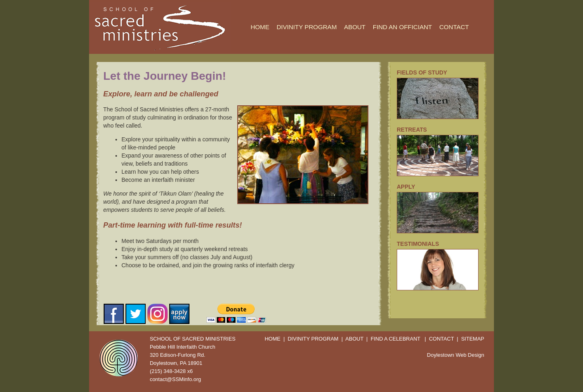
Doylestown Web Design (456, 355)
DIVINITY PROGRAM (307, 27)
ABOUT (355, 27)
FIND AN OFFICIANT (402, 27)
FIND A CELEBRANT (395, 339)
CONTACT (454, 27)
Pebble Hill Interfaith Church (183, 347)
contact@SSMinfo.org (176, 379)
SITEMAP (473, 339)
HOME (260, 27)
